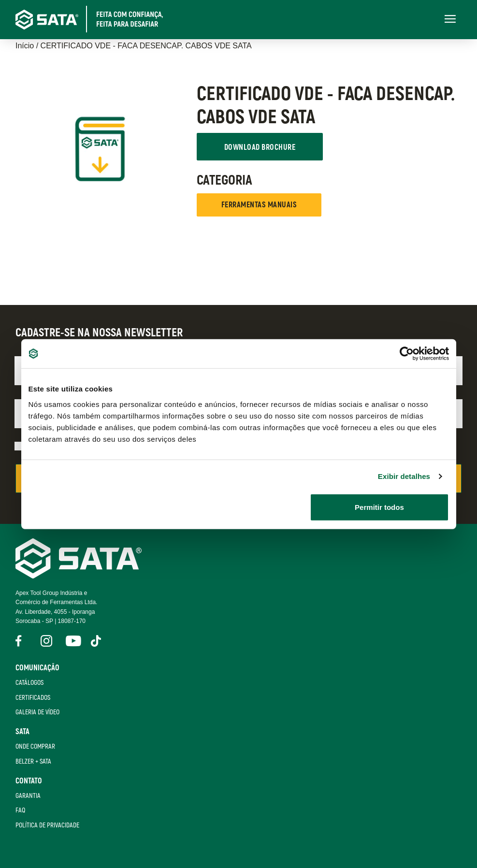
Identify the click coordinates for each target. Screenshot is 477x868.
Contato (29, 781)
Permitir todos (379, 507)
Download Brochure (260, 147)
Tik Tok (97, 641)
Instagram (46, 641)
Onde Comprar (35, 746)
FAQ (20, 810)
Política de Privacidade (47, 825)
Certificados (33, 698)
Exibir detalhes (404, 476)
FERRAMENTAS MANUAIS (259, 205)
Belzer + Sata (33, 761)
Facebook (21, 641)
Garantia (28, 796)
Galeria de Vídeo (37, 712)
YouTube (72, 641)
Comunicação (37, 668)
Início (25, 46)
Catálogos (29, 683)
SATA (22, 732)
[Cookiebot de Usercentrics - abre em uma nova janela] (407, 354)
